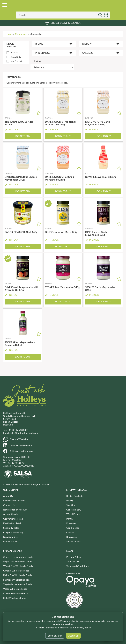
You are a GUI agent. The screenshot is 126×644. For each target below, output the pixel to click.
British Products (75, 496)
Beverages (71, 537)
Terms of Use (73, 562)
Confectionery (74, 510)
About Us (8, 496)
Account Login (11, 514)
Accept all (73, 636)
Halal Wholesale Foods (15, 598)
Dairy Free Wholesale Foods (18, 575)
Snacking (71, 505)
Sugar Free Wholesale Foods (18, 562)
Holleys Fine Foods (63, 5)
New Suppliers (11, 537)
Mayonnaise (36, 34)
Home (10, 34)
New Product (16, 61)
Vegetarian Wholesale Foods (18, 584)
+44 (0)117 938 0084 (18, 430)
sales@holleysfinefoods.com (24, 433)
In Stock (14, 53)
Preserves (71, 523)
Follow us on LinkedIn (21, 446)
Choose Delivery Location (66, 23)
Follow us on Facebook (21, 451)
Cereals (70, 532)
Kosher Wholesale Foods (16, 593)
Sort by (37, 61)
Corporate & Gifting (13, 532)
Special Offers (73, 541)
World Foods (73, 514)
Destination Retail (12, 523)
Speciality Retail (11, 528)
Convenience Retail (13, 519)
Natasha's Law (10, 541)
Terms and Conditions (77, 566)
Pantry (70, 519)
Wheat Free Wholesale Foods (18, 566)
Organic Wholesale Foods (16, 571)
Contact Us (9, 505)
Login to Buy (23, 136)
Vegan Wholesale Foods (15, 589)
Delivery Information (14, 501)
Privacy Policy (74, 557)
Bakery (70, 501)
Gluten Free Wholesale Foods (18, 557)
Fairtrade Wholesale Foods (17, 580)
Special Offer (16, 57)
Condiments (21, 34)
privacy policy (84, 628)
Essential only (55, 636)
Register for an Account (15, 510)
